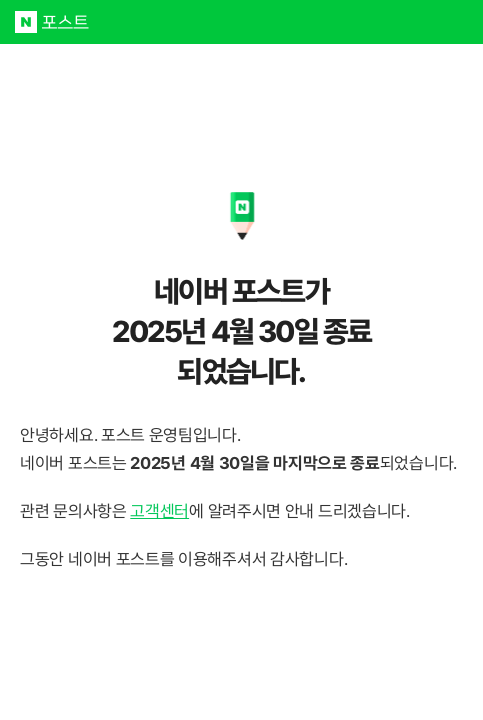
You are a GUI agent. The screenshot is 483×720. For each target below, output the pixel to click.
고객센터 (159, 511)
